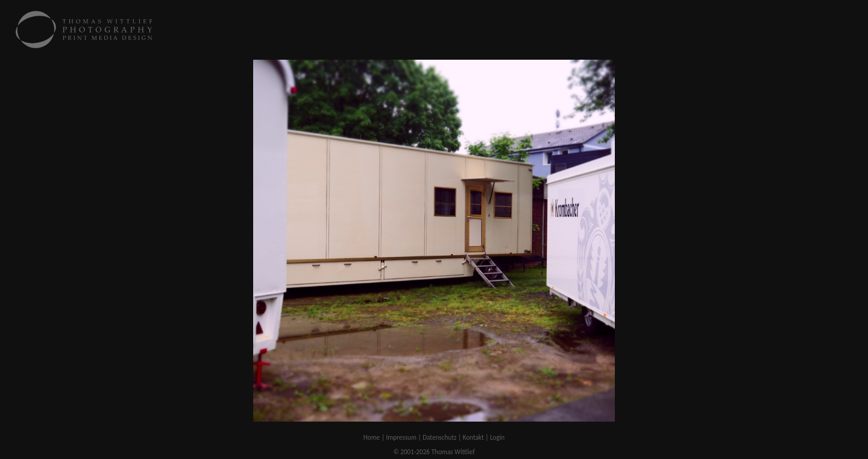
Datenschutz (439, 437)
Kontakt (473, 437)
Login (497, 437)
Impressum (401, 437)
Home (372, 437)
